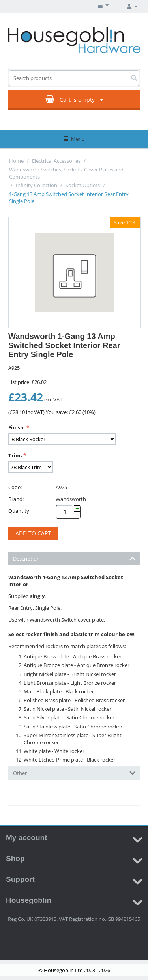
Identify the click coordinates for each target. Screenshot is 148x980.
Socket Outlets (83, 185)
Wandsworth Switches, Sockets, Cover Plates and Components (66, 173)
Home (16, 161)
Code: (15, 487)
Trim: (15, 455)
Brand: (16, 499)
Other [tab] (74, 772)
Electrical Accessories (56, 161)
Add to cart (33, 533)
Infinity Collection (37, 185)
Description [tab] (74, 558)
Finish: (17, 427)
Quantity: (19, 511)
